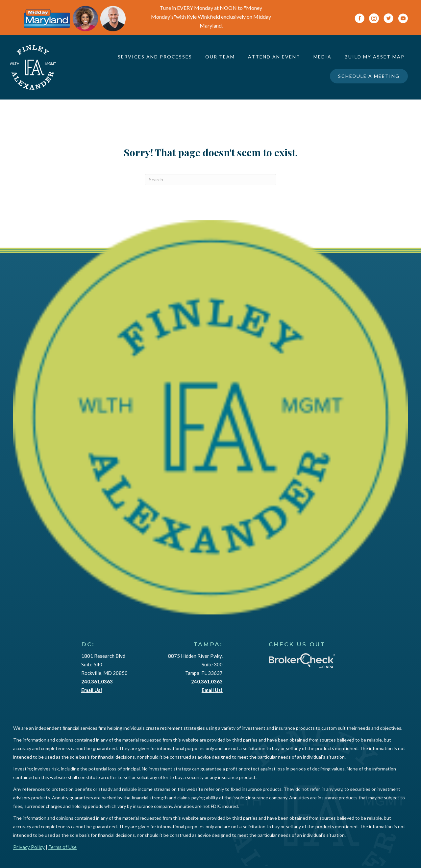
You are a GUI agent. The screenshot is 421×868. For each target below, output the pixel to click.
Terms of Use (62, 847)
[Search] (210, 180)
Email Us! (92, 690)
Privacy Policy (29, 847)
